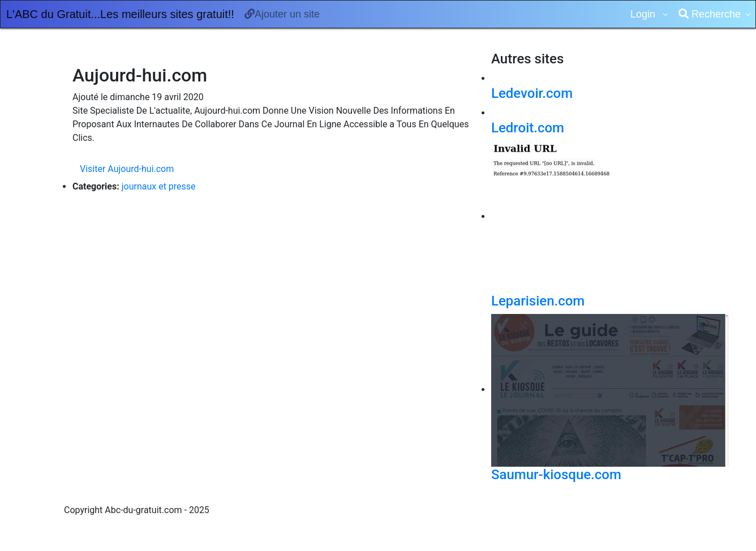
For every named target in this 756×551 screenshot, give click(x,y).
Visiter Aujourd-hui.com (127, 169)
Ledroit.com (528, 128)
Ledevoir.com (532, 93)
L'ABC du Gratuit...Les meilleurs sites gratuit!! (120, 14)
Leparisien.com (538, 301)
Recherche (710, 14)
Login (644, 14)
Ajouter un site (282, 14)
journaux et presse (159, 186)
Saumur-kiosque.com (556, 475)
